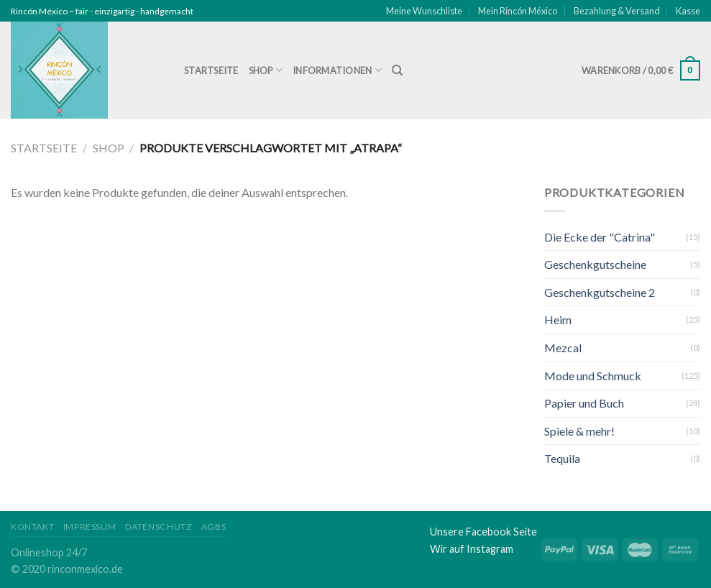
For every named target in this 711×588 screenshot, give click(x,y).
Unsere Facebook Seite (483, 532)
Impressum (90, 527)
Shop (266, 70)
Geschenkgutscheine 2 (600, 292)
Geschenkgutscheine (595, 264)
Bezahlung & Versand (617, 11)
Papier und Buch (584, 403)
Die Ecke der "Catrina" (600, 237)
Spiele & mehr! (579, 431)
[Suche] (397, 70)
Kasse (688, 11)
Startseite (211, 70)
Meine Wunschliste (424, 11)
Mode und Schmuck (593, 376)
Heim (558, 320)
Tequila (562, 458)
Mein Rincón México (518, 11)
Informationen (337, 70)
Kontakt (32, 527)
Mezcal (563, 348)
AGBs (214, 527)
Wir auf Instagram (472, 549)
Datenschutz (159, 527)
